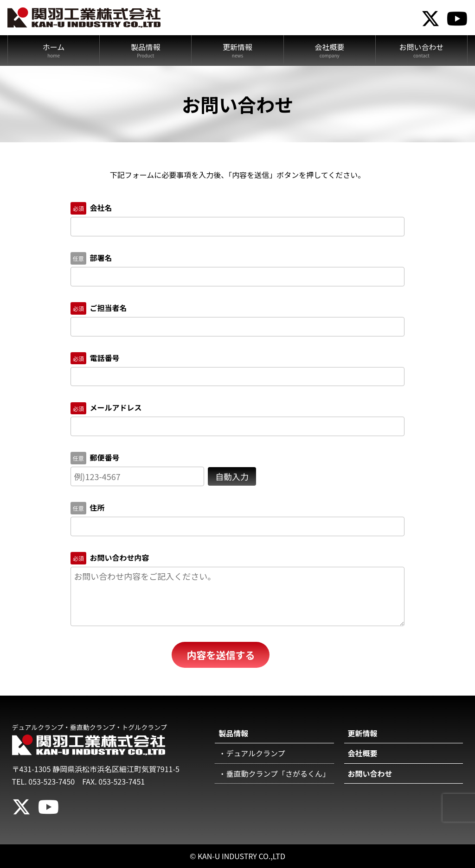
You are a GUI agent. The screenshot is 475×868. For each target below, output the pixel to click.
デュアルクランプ (255, 753)
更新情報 (237, 47)
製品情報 (146, 47)
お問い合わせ (421, 47)
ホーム (54, 47)
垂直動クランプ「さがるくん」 (278, 773)
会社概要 (329, 47)
